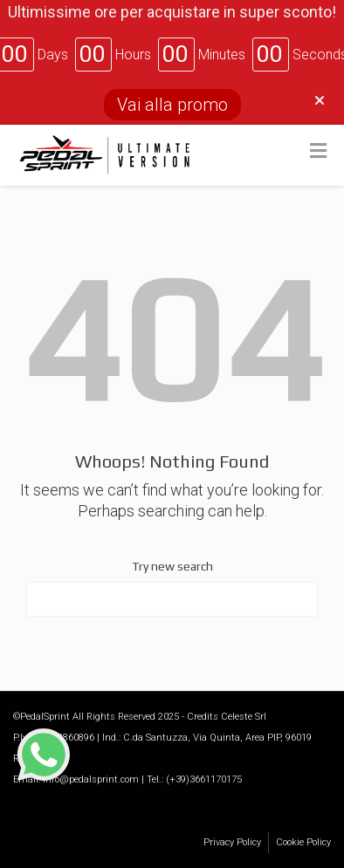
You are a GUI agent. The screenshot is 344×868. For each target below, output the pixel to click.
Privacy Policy (232, 842)
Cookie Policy (303, 842)
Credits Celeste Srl (227, 717)
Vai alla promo (172, 105)
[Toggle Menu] (318, 152)
